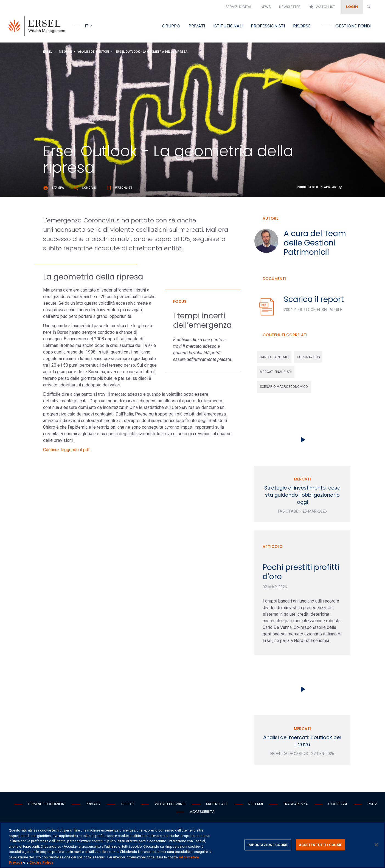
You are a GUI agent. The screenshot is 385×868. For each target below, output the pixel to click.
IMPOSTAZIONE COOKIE (268, 845)
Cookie (128, 806)
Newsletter (290, 7)
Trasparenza (296, 806)
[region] (193, 845)
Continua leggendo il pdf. (67, 451)
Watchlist (322, 7)
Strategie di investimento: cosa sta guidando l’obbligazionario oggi (302, 497)
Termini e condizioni (47, 806)
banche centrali (274, 359)
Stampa (54, 189)
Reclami (256, 806)
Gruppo (171, 26)
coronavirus (308, 359)
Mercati (302, 481)
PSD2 (372, 806)
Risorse (302, 26)
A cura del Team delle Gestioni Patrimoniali (315, 244)
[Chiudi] (376, 845)
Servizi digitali (239, 7)
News (266, 7)
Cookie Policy (41, 862)
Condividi (85, 189)
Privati (197, 26)
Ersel (48, 53)
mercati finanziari (276, 374)
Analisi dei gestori (94, 53)
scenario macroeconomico (284, 388)
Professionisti (268, 26)
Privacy (93, 806)
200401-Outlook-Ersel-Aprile (313, 311)
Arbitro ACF (217, 806)
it (87, 26)
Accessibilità (202, 813)
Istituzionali (228, 26)
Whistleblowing (170, 806)
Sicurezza (338, 806)
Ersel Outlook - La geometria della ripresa (151, 53)
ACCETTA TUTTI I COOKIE (320, 845)
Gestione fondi (353, 26)
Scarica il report (314, 301)
